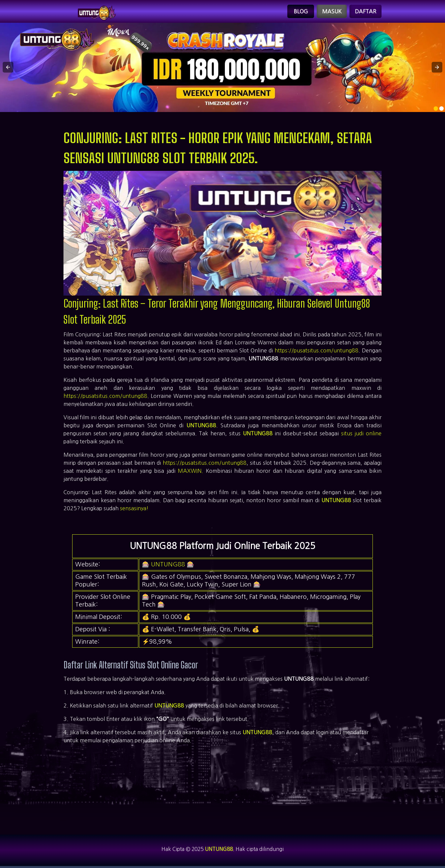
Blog (301, 12)
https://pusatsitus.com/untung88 (317, 352)
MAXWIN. (190, 472)
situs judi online (361, 435)
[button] (8, 69)
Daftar (365, 12)
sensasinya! (134, 510)
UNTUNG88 (201, 427)
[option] (436, 110)
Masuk (332, 12)
